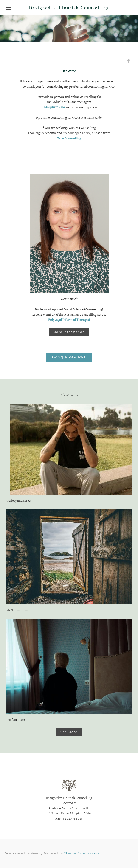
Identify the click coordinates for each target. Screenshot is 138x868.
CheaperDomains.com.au (83, 853)
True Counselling (69, 138)
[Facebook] (128, 61)
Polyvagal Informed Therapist (69, 320)
